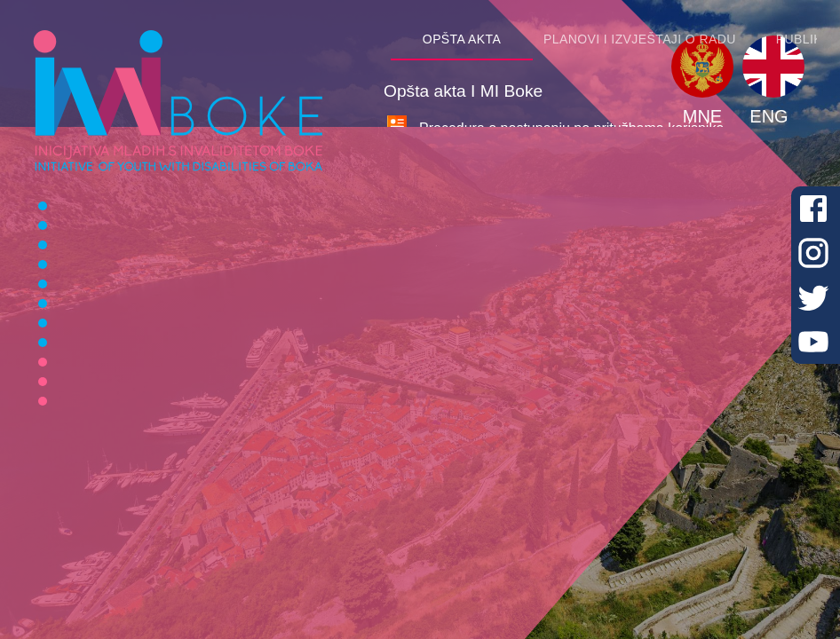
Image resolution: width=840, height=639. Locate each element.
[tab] (462, 39)
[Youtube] (813, 342)
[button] (702, 67)
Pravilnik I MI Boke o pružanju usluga (536, 240)
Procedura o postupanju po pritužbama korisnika (571, 128)
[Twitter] (813, 297)
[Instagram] (813, 253)
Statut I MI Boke (470, 164)
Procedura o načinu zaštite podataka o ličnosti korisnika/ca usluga (626, 276)
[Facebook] (813, 209)
